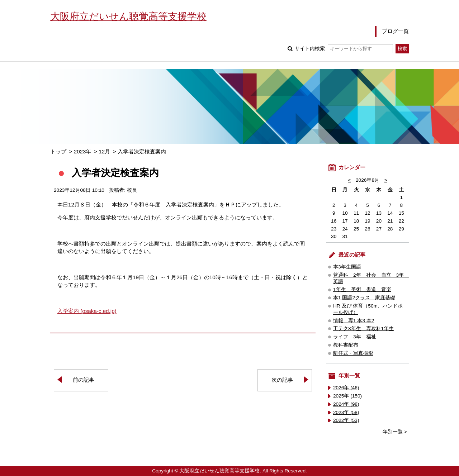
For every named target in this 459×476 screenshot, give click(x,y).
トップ (58, 151)
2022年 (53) (346, 420)
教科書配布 (346, 345)
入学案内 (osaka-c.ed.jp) (87, 311)
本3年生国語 (347, 267)
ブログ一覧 (395, 31)
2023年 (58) (346, 412)
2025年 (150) (347, 396)
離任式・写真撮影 (353, 353)
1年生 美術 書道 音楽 (362, 289)
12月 (104, 151)
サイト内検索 (344, 49)
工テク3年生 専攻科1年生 (363, 329)
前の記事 (84, 380)
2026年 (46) (346, 388)
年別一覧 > (395, 432)
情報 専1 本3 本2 (354, 321)
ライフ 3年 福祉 (355, 337)
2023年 (83, 151)
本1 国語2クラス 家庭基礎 (364, 298)
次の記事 (282, 380)
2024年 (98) (346, 404)
